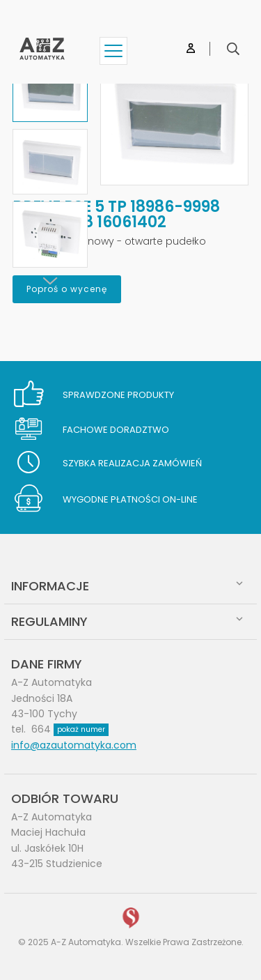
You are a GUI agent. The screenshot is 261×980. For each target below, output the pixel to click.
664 (70, 729)
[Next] (50, 281)
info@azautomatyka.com (74, 745)
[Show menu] (113, 51)
